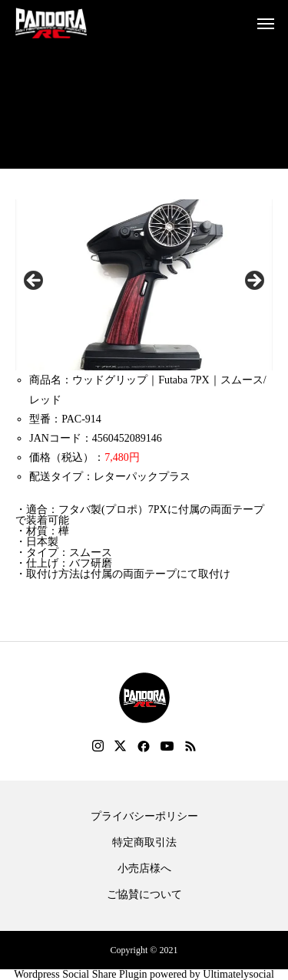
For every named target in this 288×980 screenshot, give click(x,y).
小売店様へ (144, 869)
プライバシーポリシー (144, 817)
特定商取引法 (144, 843)
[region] (144, 285)
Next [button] (253, 281)
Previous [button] (35, 281)
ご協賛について (144, 895)
